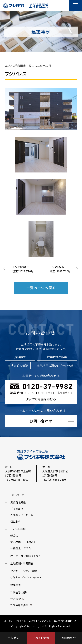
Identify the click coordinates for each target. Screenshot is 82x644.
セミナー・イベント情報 (24, 571)
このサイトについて (40, 621)
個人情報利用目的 (65, 621)
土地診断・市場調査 (22, 563)
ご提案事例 (17, 509)
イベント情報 (41, 638)
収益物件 (16, 522)
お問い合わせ (41, 421)
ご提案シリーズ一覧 (22, 515)
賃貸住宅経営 (19, 502)
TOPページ (17, 495)
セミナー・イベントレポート (26, 577)
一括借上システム (21, 548)
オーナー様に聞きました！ (25, 556)
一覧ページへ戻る (41, 288)
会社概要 (17, 599)
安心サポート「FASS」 (23, 542)
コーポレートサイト (15, 621)
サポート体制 (18, 529)
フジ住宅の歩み (21, 605)
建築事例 (16, 585)
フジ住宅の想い (19, 592)
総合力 (14, 535)
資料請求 (14, 638)
